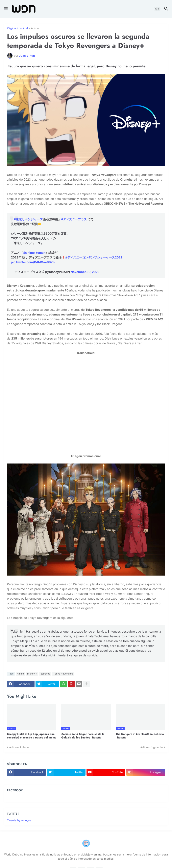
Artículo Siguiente (152, 747)
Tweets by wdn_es (19, 820)
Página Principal (17, 28)
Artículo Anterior (19, 747)
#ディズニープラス (74, 219)
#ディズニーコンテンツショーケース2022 (94, 257)
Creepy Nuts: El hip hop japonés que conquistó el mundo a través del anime (32, 736)
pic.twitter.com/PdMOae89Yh (33, 262)
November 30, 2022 (85, 272)
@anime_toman (34, 253)
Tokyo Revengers (63, 674)
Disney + (32, 674)
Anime (35, 28)
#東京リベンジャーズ (28, 219)
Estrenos (45, 674)
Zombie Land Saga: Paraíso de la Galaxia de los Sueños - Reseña (83, 736)
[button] (5, 9)
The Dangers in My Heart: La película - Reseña (140, 736)
